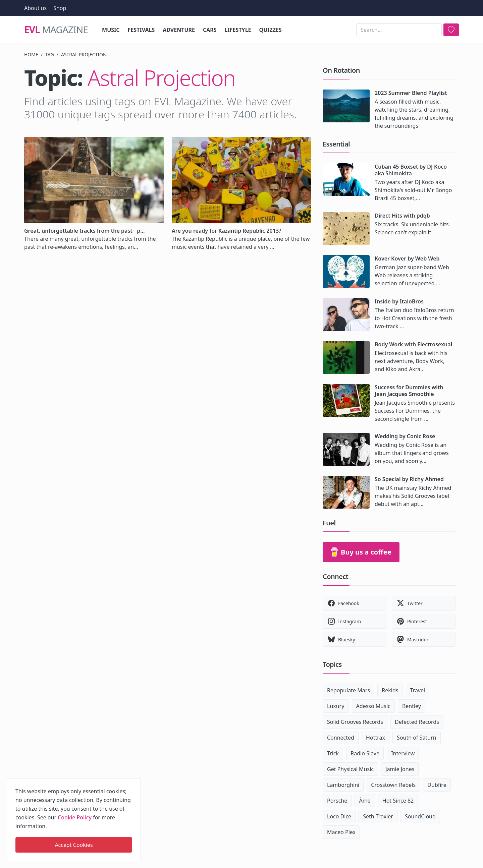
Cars (210, 30)
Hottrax (375, 738)
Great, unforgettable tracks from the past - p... (85, 231)
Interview (403, 753)
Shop (60, 8)
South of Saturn (416, 738)
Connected (341, 738)
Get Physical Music (350, 769)
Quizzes (271, 30)
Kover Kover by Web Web (407, 258)
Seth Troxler (378, 816)
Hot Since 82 (398, 801)
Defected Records (417, 722)
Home (31, 54)
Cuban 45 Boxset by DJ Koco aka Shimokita (411, 170)
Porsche (337, 801)
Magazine (56, 30)
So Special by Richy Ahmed (409, 479)
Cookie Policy (75, 817)
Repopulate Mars (348, 690)
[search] (451, 30)
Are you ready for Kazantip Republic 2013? (226, 231)
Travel (418, 690)
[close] (135, 782)
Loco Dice (339, 816)
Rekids (390, 690)
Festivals (141, 30)
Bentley (412, 706)
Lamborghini (343, 785)
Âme (365, 801)
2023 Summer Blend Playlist (411, 93)
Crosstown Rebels (393, 785)
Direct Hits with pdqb (402, 216)
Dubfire (437, 785)
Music (111, 30)
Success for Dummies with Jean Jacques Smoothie (409, 391)
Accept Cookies (74, 845)
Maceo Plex (341, 832)
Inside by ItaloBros (399, 301)
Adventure (179, 30)
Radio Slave (365, 753)
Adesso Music (373, 706)
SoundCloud (420, 816)
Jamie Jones (400, 769)
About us (35, 8)
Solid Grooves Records (355, 722)
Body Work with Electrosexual (413, 344)
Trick (333, 753)
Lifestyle (238, 30)
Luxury (336, 706)
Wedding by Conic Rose (405, 436)
